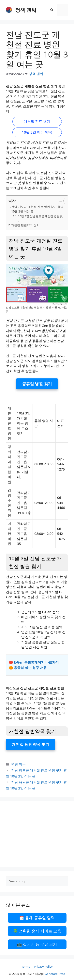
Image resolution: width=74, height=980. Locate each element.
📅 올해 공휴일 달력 (37, 918)
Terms (26, 966)
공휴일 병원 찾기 (37, 384)
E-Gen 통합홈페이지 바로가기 (36, 662)
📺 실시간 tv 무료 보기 (37, 944)
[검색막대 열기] (52, 10)
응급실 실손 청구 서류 (30, 668)
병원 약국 (18, 764)
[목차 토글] (59, 201)
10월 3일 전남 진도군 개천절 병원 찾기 (40, 218)
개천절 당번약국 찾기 (25, 225)
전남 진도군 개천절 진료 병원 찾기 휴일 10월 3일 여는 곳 (37, 209)
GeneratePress (55, 974)
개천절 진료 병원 (37, 121)
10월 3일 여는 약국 (37, 132)
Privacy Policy (43, 966)
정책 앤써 (26, 10)
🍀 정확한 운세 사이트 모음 (37, 931)
